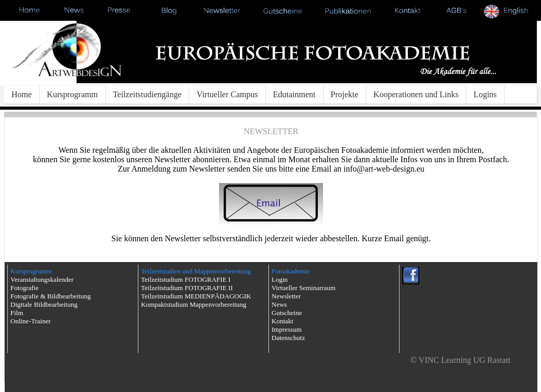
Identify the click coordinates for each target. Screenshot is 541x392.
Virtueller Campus (227, 94)
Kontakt (282, 321)
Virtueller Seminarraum (304, 288)
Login (280, 279)
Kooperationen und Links (416, 94)
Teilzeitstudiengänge (147, 94)
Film (17, 313)
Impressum (287, 329)
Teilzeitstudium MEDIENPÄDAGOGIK (196, 296)
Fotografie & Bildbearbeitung (51, 296)
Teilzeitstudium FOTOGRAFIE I (186, 279)
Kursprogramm (72, 94)
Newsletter (286, 296)
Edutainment (294, 94)
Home (22, 94)
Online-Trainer (31, 321)
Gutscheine (287, 313)
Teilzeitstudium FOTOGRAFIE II (187, 288)
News (279, 304)
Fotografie (24, 288)
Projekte (345, 94)
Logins (485, 94)
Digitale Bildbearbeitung (44, 304)
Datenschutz (288, 338)
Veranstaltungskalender (42, 279)
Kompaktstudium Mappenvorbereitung (194, 304)
